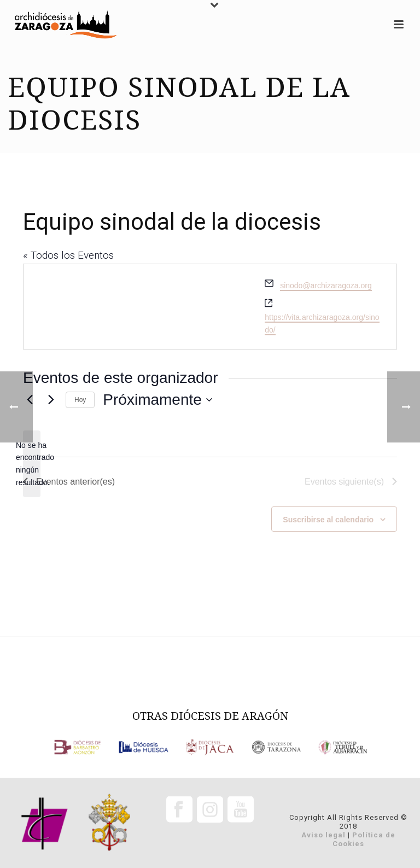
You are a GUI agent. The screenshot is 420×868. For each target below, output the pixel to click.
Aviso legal (323, 835)
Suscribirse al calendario (328, 520)
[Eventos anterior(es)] (69, 482)
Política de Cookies (364, 839)
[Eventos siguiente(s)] (51, 400)
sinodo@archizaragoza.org (326, 286)
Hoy (80, 400)
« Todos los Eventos (68, 255)
